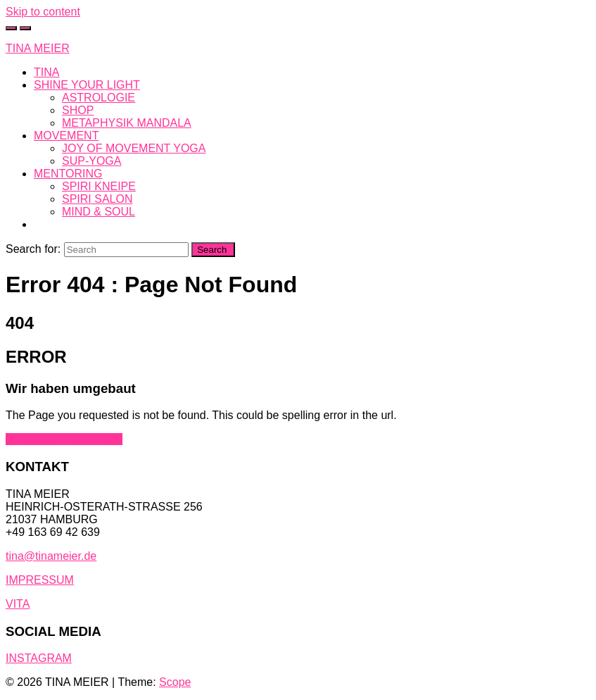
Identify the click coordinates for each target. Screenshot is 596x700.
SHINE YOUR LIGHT (87, 85)
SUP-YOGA (91, 161)
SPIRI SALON (97, 199)
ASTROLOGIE (99, 98)
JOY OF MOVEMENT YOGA (134, 148)
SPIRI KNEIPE (99, 186)
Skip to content (43, 12)
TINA (46, 72)
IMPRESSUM (40, 580)
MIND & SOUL (99, 212)
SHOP (78, 110)
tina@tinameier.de (51, 556)
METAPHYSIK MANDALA (127, 123)
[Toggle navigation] (25, 28)
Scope (175, 682)
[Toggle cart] (11, 28)
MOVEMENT (66, 136)
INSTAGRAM (39, 658)
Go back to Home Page (64, 439)
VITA (18, 604)
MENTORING (68, 174)
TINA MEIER (38, 48)
